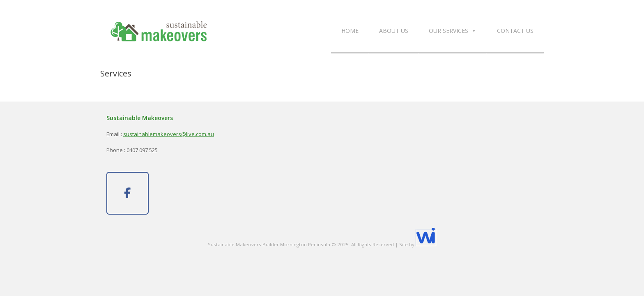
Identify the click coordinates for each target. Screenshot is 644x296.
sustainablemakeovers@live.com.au (169, 134)
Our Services (453, 31)
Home (350, 31)
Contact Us (515, 31)
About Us (394, 31)
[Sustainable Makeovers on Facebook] (128, 193)
